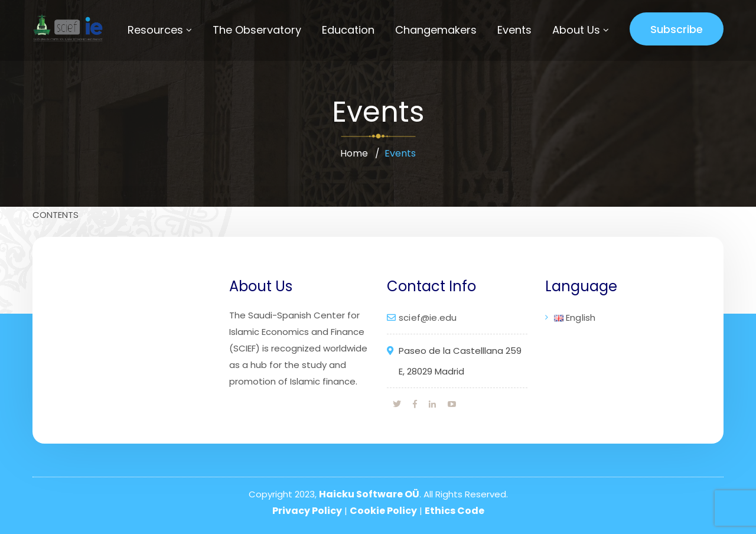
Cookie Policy (383, 511)
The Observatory (257, 30)
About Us (576, 30)
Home (354, 153)
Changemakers (436, 30)
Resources (155, 30)
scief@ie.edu (428, 318)
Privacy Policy (307, 511)
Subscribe (677, 29)
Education (348, 30)
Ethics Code (454, 511)
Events (514, 30)
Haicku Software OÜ (369, 494)
